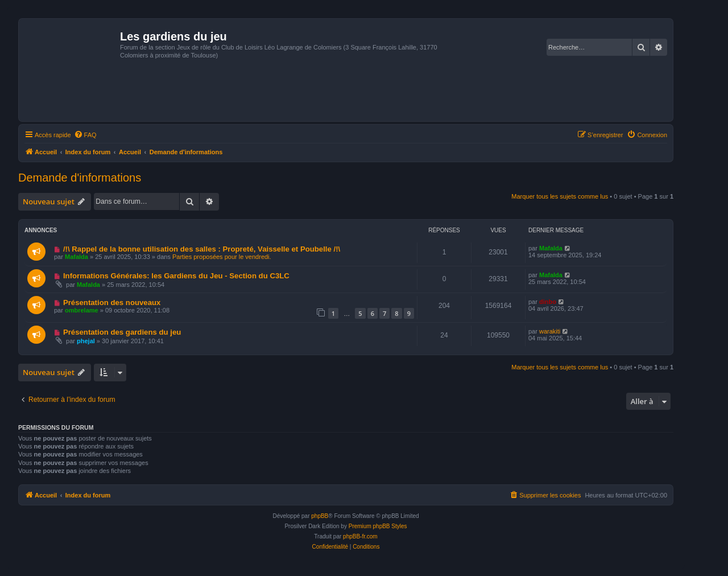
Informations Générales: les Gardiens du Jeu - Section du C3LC (176, 276)
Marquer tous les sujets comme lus (560, 196)
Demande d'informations (80, 178)
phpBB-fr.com (360, 536)
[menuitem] (85, 135)
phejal (86, 341)
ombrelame (82, 310)
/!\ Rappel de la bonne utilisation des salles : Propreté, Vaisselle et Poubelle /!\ (202, 249)
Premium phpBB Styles (378, 526)
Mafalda (76, 257)
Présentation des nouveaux (112, 303)
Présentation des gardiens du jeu (122, 332)
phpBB (320, 516)
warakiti (550, 331)
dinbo (548, 302)
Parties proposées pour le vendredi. (222, 257)
